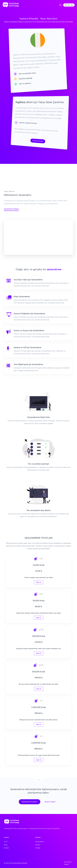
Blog (6, 845)
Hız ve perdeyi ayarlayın (39, 464)
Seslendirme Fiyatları (30, 802)
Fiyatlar (38, 848)
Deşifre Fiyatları (50, 802)
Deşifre (38, 845)
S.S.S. (6, 842)
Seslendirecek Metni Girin (39, 417)
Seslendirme (40, 842)
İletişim (6, 848)
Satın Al (39, 582)
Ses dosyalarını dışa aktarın (39, 510)
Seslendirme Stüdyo (11, 209)
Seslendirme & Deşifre (20, 863)
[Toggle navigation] (60, 5)
